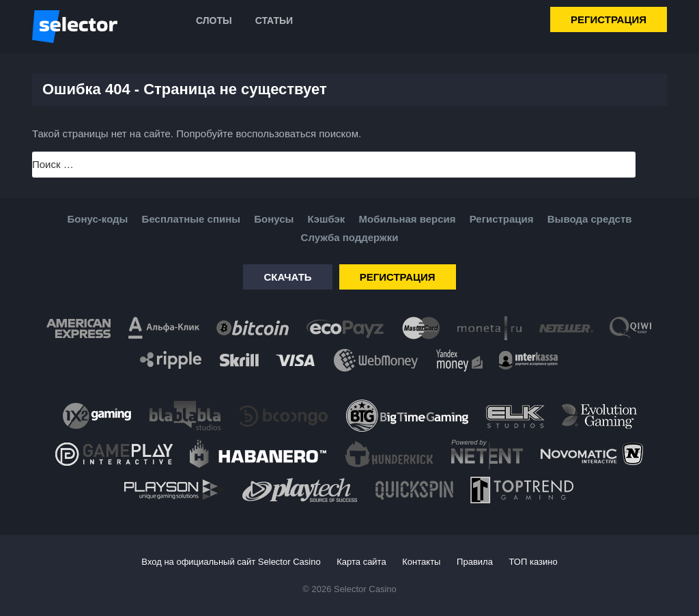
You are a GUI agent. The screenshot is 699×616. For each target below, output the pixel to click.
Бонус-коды (98, 219)
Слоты (214, 20)
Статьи (274, 20)
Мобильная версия (407, 219)
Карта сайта (361, 562)
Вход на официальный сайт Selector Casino (231, 562)
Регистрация (609, 19)
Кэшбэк (327, 219)
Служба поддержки (350, 237)
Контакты (421, 562)
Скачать (287, 277)
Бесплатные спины (191, 219)
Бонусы (274, 219)
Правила (475, 562)
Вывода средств (590, 219)
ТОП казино (533, 562)
